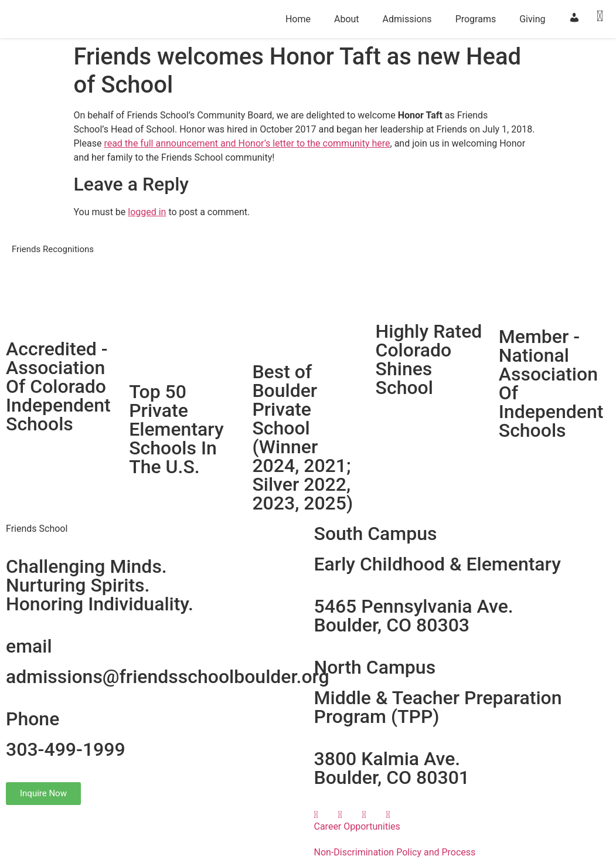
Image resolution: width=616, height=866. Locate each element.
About (347, 19)
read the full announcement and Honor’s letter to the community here (247, 143)
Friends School (37, 529)
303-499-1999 (66, 749)
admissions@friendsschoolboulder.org (168, 677)
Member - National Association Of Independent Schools (551, 383)
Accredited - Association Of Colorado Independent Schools (58, 386)
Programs (476, 19)
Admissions (407, 19)
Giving (532, 19)
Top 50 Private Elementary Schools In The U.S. (176, 429)
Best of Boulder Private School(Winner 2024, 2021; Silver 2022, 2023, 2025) (302, 437)
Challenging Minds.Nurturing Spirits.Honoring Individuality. (100, 585)
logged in (147, 212)
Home (298, 19)
